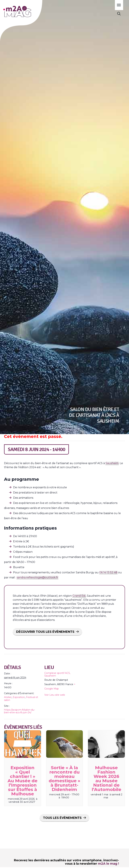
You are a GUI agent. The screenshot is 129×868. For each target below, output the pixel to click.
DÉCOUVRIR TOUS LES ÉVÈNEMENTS (45, 632)
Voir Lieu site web (55, 695)
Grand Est (79, 596)
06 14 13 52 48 (108, 572)
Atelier (8, 697)
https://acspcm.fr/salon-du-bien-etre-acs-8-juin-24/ (19, 711)
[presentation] (23, 744)
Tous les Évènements (62, 818)
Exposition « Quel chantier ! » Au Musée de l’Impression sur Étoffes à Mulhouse (23, 781)
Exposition (19, 697)
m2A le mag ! (108, 864)
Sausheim (112, 463)
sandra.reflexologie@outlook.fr (37, 577)
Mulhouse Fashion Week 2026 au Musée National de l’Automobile (106, 779)
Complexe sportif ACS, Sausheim (57, 674)
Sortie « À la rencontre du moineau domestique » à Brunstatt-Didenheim (64, 779)
